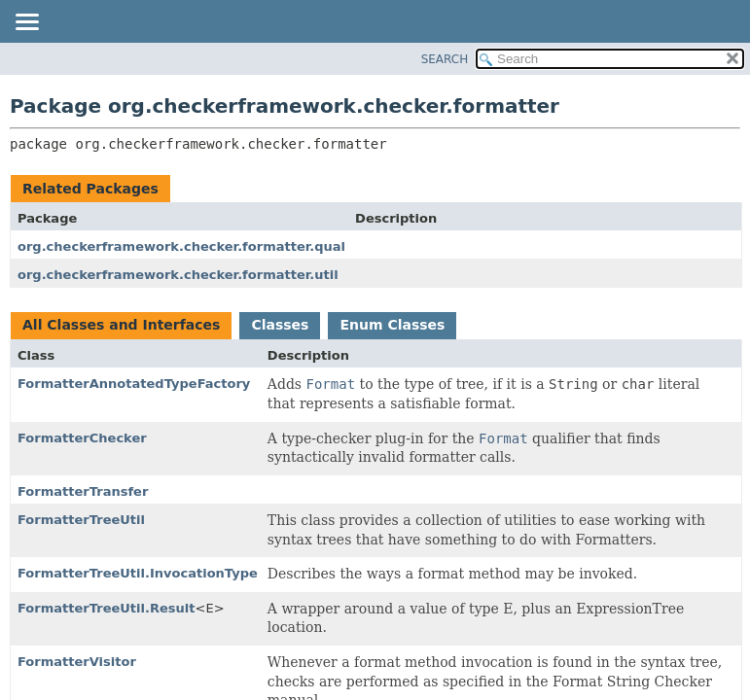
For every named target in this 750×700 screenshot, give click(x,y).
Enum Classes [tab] (392, 325)
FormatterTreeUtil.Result (107, 608)
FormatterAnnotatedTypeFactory (134, 384)
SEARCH (445, 59)
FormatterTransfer (83, 491)
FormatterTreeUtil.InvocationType (138, 573)
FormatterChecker (82, 438)
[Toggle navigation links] (26, 23)
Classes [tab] (280, 325)
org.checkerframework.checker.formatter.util (178, 275)
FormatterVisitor (77, 662)
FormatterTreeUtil (81, 520)
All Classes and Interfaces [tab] (121, 325)
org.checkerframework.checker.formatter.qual (181, 246)
